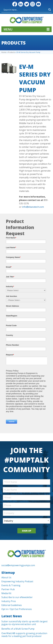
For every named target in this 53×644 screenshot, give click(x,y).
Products (11, 52)
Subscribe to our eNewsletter (17, 597)
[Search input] (14, 10)
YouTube (38, 4)
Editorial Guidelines (12, 605)
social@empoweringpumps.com (18, 565)
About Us (6, 577)
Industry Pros (9, 601)
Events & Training (11, 585)
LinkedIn (21, 4)
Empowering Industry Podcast (17, 581)
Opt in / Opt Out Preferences (17, 609)
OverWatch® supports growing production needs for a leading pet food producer (24, 635)
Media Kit (6, 593)
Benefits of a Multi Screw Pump (18, 629)
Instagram (33, 4)
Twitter (27, 4)
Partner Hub (8, 589)
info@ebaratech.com (33, 207)
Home (4, 52)
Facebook (15, 4)
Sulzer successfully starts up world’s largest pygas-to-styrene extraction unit (24, 623)
